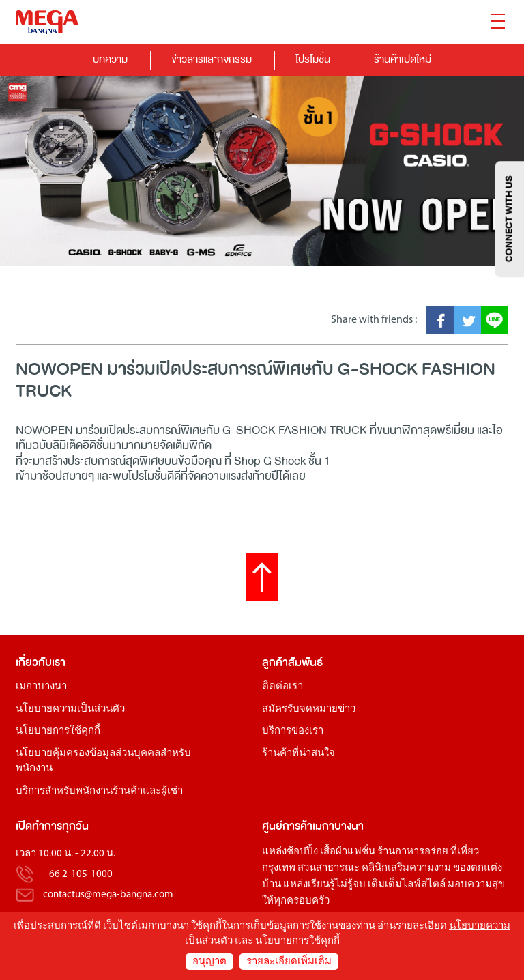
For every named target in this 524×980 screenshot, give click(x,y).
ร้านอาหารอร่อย (413, 852)
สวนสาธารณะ (329, 868)
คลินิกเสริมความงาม (406, 868)
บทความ (110, 59)
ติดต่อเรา (282, 687)
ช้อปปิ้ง (302, 852)
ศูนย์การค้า (287, 826)
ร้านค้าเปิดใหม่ (403, 59)
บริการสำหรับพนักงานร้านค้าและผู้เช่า (99, 791)
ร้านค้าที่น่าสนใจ (299, 754)
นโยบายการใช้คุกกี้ (58, 731)
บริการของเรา (293, 731)
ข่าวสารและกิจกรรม (212, 59)
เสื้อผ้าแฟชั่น (348, 852)
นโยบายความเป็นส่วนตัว (70, 709)
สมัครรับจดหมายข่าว (309, 709)
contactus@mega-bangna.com (108, 895)
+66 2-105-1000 (78, 875)
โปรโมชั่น (313, 59)
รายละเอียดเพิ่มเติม (289, 962)
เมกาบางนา (41, 687)
